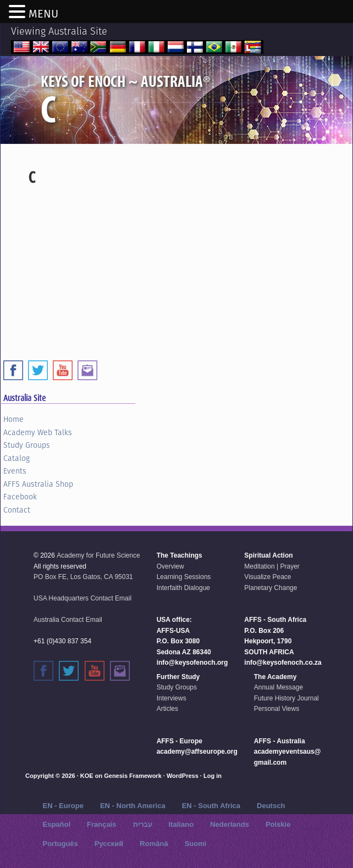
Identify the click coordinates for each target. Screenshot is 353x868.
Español (57, 824)
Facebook (20, 497)
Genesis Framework (133, 776)
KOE (87, 776)
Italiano (181, 824)
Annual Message (278, 687)
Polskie (278, 824)
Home (13, 419)
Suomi (196, 844)
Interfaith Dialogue (183, 588)
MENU (43, 14)
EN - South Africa (211, 806)
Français (101, 824)
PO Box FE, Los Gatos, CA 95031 (83, 577)
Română (154, 844)
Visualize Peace (267, 577)
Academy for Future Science (98, 555)
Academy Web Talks (38, 432)
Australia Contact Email (68, 620)
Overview (170, 566)
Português (60, 844)
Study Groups (27, 445)
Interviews (172, 698)
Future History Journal (286, 698)
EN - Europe (63, 806)
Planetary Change (271, 588)
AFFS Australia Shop (38, 484)
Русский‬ (109, 844)
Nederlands (230, 824)
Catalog (16, 458)
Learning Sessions (184, 577)
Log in (213, 776)
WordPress (183, 776)
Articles (167, 709)
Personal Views (277, 709)
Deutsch (271, 806)
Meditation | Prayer (272, 566)
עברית (143, 824)
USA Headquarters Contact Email (82, 598)
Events (15, 471)
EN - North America (133, 806)
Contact (17, 510)
